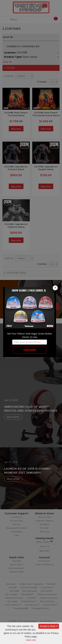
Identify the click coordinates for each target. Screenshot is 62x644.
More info (31, 640)
